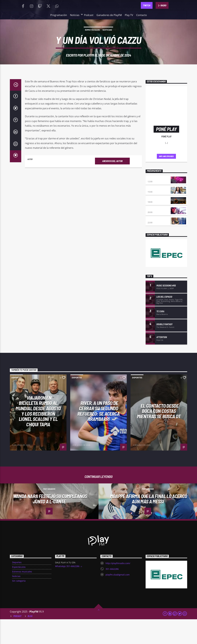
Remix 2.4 (152, 244)
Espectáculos (92, 55)
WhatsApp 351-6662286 (69, 591)
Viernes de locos (156, 234)
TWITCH (147, 13)
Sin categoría (19, 606)
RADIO (162, 13)
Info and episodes (166, 181)
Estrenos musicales (22, 596)
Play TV (129, 30)
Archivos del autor (112, 196)
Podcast (89, 30)
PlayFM (89, 80)
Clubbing (152, 224)
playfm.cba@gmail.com (118, 599)
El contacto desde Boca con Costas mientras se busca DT (159, 436)
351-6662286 (112, 594)
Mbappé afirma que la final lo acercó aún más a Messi (149, 523)
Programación (59, 30)
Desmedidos (154, 213)
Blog (30, 641)
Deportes (16, 402)
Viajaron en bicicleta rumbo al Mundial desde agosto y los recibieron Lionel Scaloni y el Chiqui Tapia (38, 436)
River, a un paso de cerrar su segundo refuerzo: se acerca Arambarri (98, 436)
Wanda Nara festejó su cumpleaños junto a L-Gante (50, 523)
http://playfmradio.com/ (118, 588)
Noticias (75, 30)
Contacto (142, 30)
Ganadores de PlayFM (109, 30)
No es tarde (154, 203)
